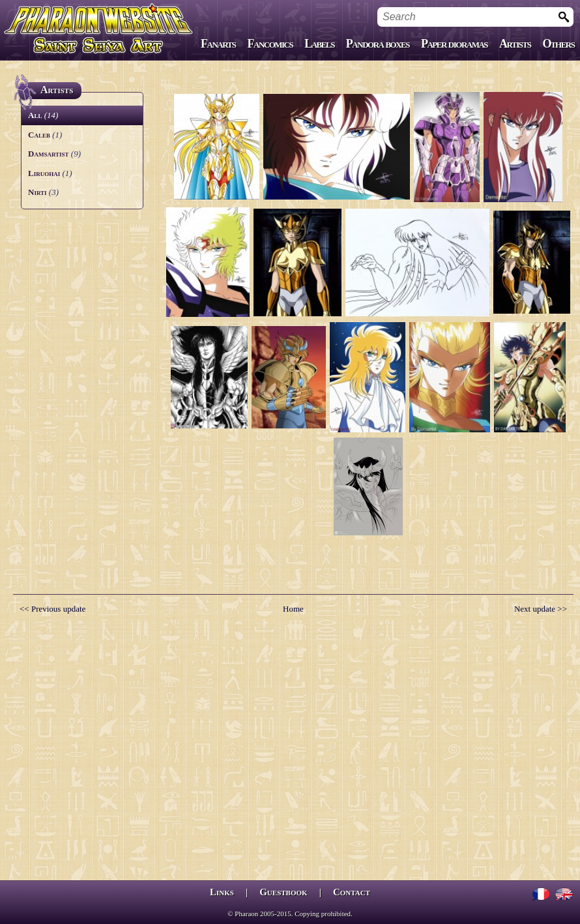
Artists (515, 44)
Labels (319, 44)
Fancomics (270, 44)
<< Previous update (52, 609)
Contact (352, 892)
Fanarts (218, 44)
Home (293, 609)
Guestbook (283, 892)
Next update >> (541, 609)
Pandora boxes (378, 44)
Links (222, 892)
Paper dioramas (454, 44)
